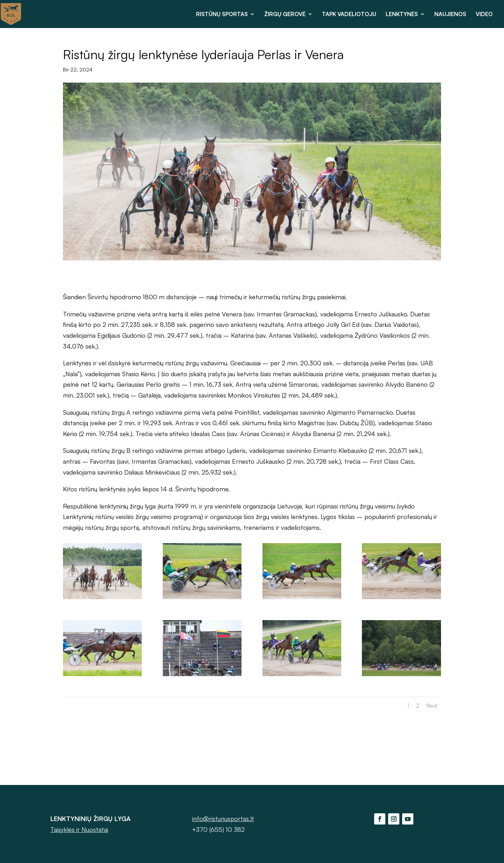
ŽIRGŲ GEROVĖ (285, 15)
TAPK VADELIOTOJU (349, 15)
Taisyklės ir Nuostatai (79, 829)
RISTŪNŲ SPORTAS (222, 15)
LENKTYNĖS (402, 15)
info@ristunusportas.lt (223, 819)
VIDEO (484, 15)
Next (432, 706)
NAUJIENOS (450, 15)
